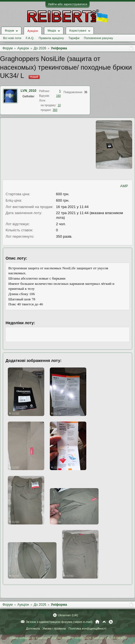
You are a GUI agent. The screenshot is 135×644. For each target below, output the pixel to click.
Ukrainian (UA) (68, 615)
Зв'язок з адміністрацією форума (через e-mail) (59, 622)
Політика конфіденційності (87, 628)
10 (59, 105)
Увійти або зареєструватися (68, 4)
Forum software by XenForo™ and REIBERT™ (67, 638)
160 (59, 96)
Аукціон (33, 31)
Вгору (104, 622)
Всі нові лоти (12, 38)
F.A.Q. (30, 38)
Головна (97, 622)
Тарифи (74, 38)
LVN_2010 (28, 91)
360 (55, 110)
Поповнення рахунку (98, 38)
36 (86, 92)
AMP (124, 186)
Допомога (33, 628)
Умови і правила (54, 628)
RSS (111, 622)
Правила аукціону (51, 38)
